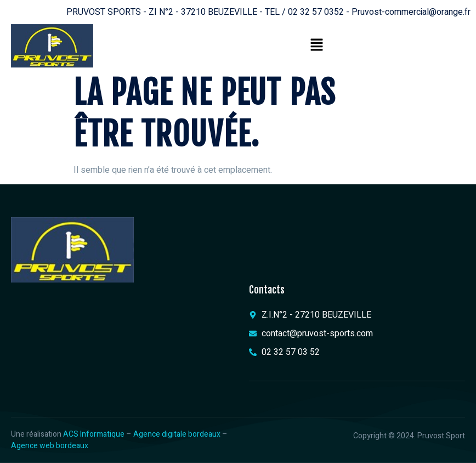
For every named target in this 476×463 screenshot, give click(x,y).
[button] (316, 46)
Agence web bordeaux (50, 446)
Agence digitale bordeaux (177, 434)
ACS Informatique (94, 434)
